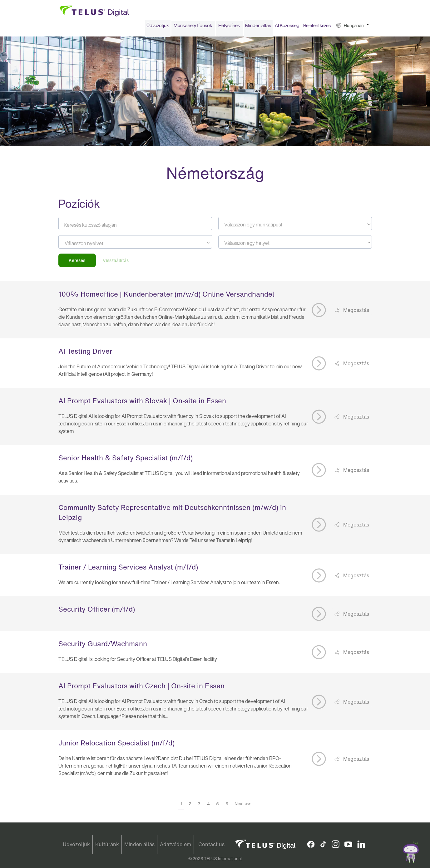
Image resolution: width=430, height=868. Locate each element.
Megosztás (356, 312)
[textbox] (295, 227)
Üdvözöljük (158, 27)
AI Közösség (287, 27)
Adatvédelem (175, 844)
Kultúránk (107, 844)
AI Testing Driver (85, 353)
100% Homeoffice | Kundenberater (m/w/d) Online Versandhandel (166, 296)
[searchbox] (93, 245)
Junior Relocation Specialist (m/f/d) (116, 745)
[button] (353, 28)
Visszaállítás (116, 262)
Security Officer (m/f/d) (97, 611)
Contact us (211, 844)
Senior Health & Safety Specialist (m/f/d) (126, 460)
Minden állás (258, 27)
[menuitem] (158, 28)
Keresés (77, 262)
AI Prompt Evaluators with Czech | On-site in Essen (141, 688)
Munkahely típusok (193, 27)
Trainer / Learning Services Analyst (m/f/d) (128, 569)
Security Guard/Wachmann (103, 646)
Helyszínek (229, 27)
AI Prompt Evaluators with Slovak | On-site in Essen (142, 403)
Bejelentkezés (317, 27)
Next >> (243, 806)
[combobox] (295, 226)
